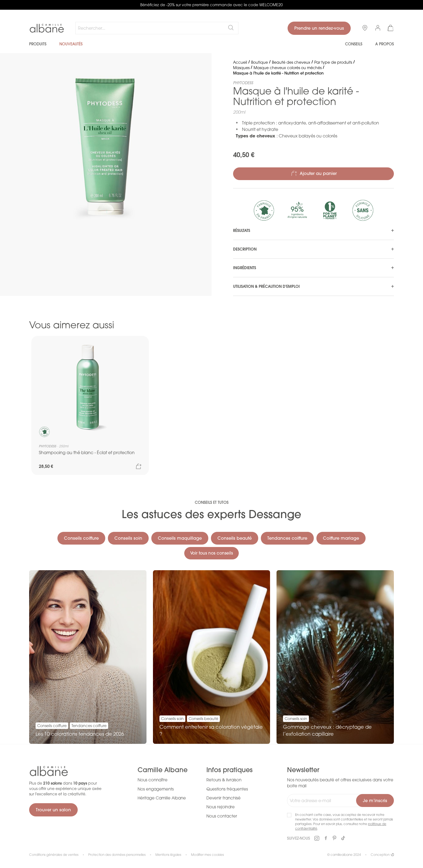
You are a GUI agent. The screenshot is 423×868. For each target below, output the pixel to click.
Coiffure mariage (341, 537)
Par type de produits (333, 62)
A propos (385, 44)
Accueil (240, 62)
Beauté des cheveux (291, 62)
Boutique (260, 62)
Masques (241, 68)
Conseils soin (128, 537)
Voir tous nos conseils (212, 553)
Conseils (354, 44)
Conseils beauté (235, 537)
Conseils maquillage (180, 537)
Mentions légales (168, 855)
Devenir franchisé (224, 798)
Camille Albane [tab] (163, 770)
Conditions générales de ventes (54, 855)
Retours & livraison (224, 780)
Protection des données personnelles (117, 855)
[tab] (313, 231)
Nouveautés (71, 44)
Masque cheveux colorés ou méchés (288, 68)
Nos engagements (156, 789)
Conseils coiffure (81, 537)
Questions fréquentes (227, 789)
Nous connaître (153, 780)
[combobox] (157, 28)
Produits (38, 44)
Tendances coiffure (287, 537)
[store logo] (47, 28)
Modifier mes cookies (207, 855)
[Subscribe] (375, 801)
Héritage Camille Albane (162, 798)
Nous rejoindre (221, 807)
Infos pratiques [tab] (229, 770)
